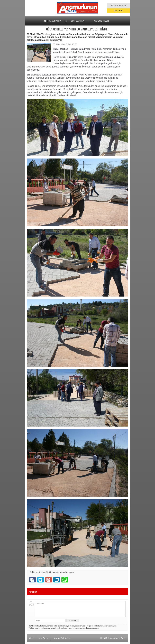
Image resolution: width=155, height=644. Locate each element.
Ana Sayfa (43, 638)
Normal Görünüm (62, 638)
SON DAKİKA (77, 21)
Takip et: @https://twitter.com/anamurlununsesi (52, 572)
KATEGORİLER (101, 21)
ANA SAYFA (55, 21)
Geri (31, 638)
